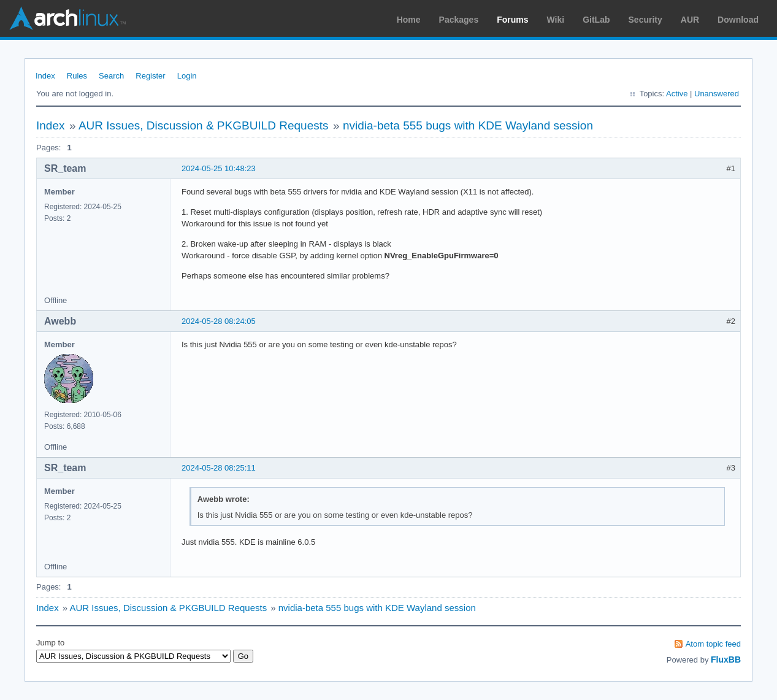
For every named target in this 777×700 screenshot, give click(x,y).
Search (111, 76)
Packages (459, 20)
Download (738, 20)
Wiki (556, 20)
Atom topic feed (713, 644)
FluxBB (726, 660)
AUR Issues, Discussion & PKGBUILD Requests (204, 125)
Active (677, 94)
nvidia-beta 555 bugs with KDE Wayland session (468, 125)
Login (187, 76)
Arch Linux (67, 18)
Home (409, 20)
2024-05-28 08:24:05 (219, 321)
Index (45, 76)
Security (645, 20)
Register (150, 76)
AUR (690, 20)
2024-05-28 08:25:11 (219, 468)
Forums (512, 20)
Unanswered (717, 94)
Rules (77, 76)
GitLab (596, 20)
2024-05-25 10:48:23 (219, 168)
